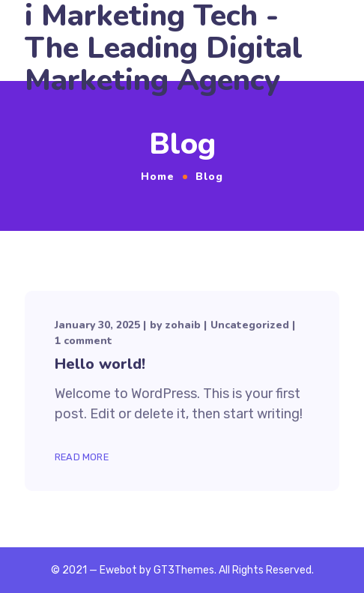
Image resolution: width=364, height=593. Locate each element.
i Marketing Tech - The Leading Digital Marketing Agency (164, 48)
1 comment (84, 341)
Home (158, 177)
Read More (82, 457)
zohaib (183, 325)
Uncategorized (250, 325)
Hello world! (100, 364)
